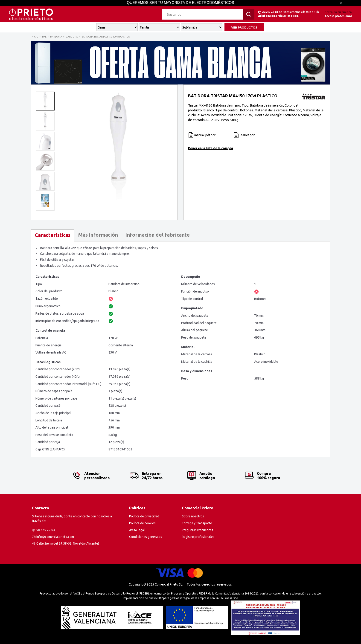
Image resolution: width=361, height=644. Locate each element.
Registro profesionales (198, 537)
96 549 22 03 (270, 12)
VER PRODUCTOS (244, 27)
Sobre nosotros (193, 516)
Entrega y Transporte (197, 523)
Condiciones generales (146, 537)
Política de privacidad (144, 516)
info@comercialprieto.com (280, 16)
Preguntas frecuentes (198, 530)
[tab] (53, 235)
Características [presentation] (53, 235)
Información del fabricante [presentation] (157, 235)
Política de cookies (142, 523)
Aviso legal (137, 530)
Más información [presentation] (98, 235)
